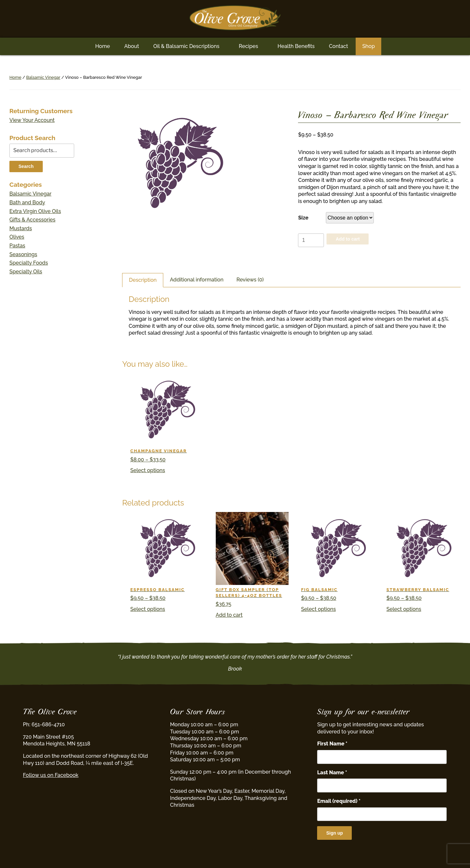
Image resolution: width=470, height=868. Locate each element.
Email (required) (339, 801)
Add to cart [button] (229, 615)
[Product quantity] (311, 240)
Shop (368, 46)
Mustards (21, 228)
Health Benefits (296, 46)
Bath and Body (27, 202)
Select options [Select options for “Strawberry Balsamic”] (404, 609)
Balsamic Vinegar (43, 77)
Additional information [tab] (196, 280)
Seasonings (23, 254)
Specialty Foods (29, 263)
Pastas (17, 246)
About (132, 46)
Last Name (332, 773)
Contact (338, 46)
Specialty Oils (26, 272)
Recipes (248, 46)
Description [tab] (143, 280)
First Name (332, 744)
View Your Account (32, 120)
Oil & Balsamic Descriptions (186, 46)
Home (103, 46)
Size (303, 218)
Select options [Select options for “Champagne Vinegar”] (148, 470)
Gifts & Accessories (32, 220)
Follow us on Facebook (51, 775)
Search (26, 166)
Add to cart (348, 239)
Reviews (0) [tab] (250, 280)
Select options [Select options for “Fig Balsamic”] (318, 609)
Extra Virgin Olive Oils (35, 211)
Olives (17, 237)
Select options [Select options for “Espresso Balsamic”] (148, 609)
